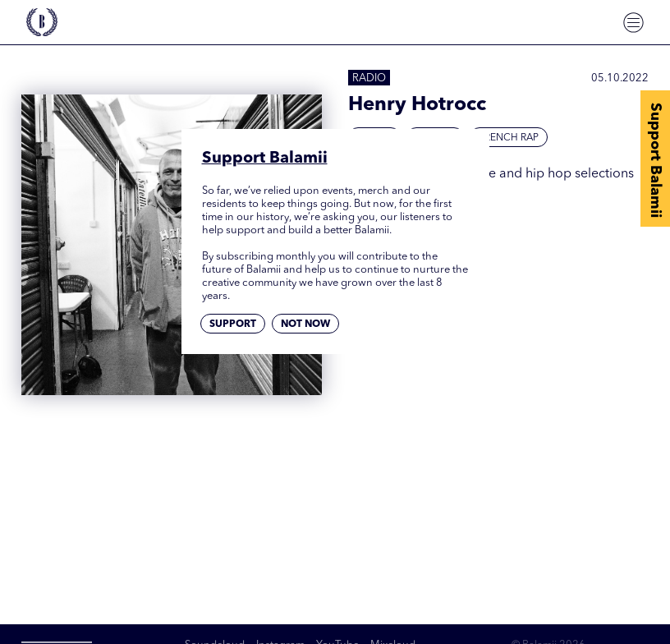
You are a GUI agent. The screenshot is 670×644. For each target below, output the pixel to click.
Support (233, 324)
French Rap (509, 138)
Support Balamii (655, 160)
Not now (305, 324)
